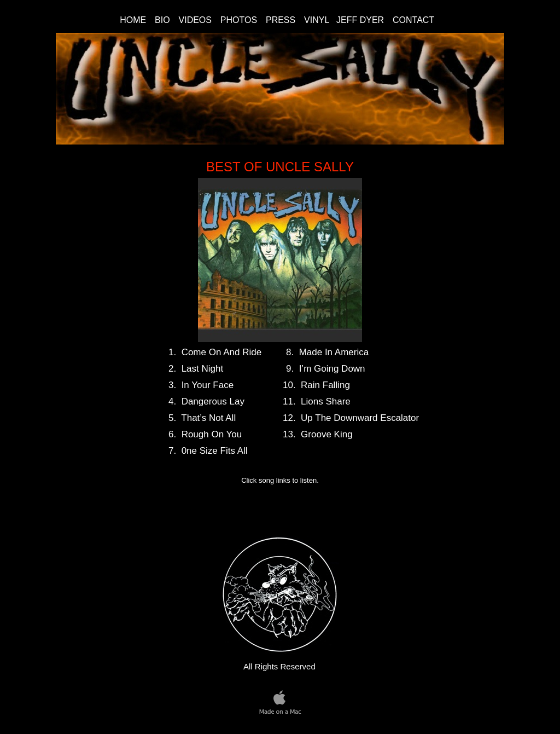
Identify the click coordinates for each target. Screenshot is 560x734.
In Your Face (208, 385)
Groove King (327, 434)
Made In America (334, 352)
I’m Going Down (332, 369)
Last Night (203, 369)
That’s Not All (208, 418)
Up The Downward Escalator (360, 418)
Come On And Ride (221, 352)
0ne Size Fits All (215, 451)
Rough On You (212, 434)
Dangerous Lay (213, 401)
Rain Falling (325, 385)
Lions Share (326, 401)
